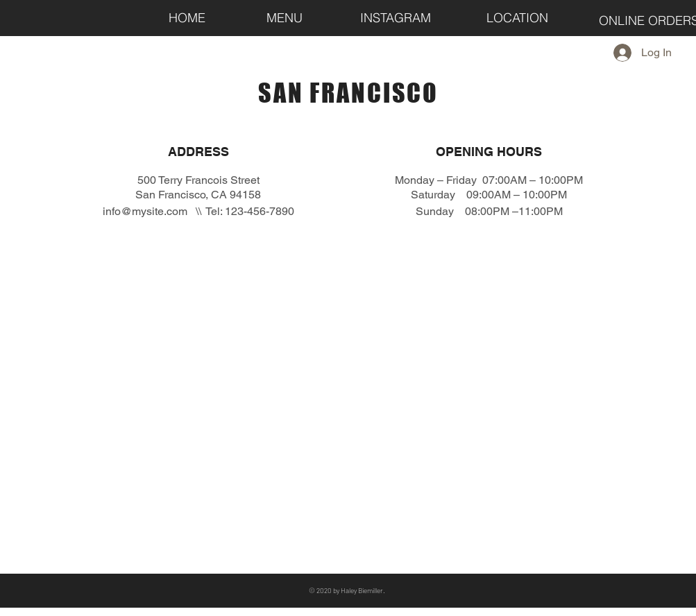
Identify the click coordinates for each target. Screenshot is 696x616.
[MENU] (285, 18)
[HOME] (187, 18)
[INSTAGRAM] (396, 18)
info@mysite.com (145, 211)
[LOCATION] (518, 18)
